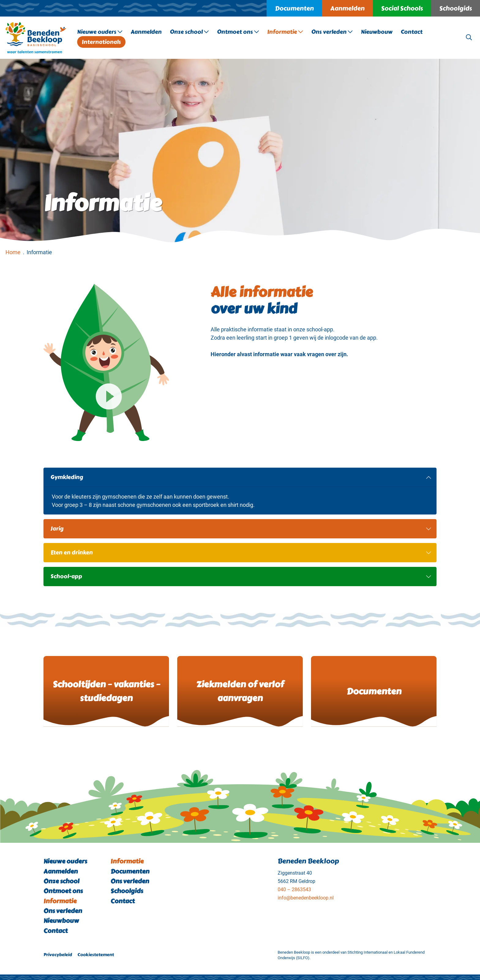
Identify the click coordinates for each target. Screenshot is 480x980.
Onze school (189, 32)
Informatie (285, 32)
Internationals (101, 42)
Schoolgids (456, 8)
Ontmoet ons (238, 32)
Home (13, 252)
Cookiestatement (96, 955)
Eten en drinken (241, 552)
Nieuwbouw (377, 32)
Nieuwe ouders (100, 32)
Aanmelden (347, 8)
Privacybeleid (58, 955)
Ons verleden (332, 32)
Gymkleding (241, 477)
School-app (241, 576)
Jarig (241, 529)
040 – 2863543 (294, 890)
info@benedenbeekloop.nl (306, 898)
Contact (412, 32)
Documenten (294, 8)
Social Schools (402, 8)
